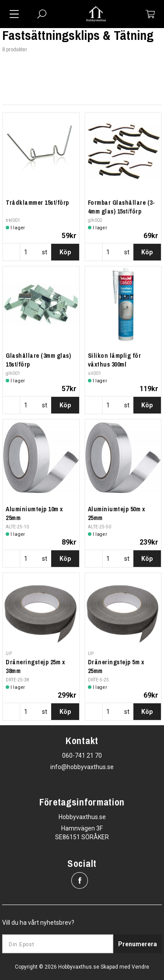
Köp (65, 252)
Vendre (140, 967)
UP (9, 654)
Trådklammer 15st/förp (37, 203)
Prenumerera (138, 944)
